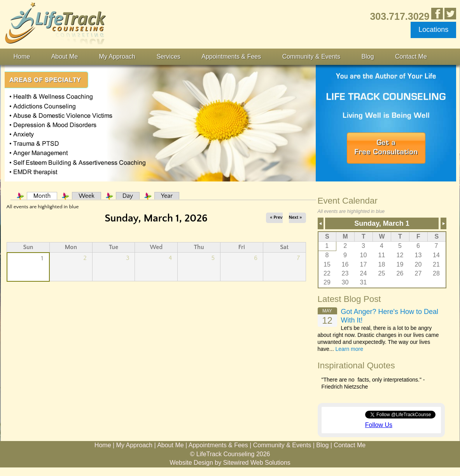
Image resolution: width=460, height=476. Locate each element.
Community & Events (311, 57)
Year (167, 196)
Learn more (349, 349)
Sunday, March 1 (382, 223)
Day (128, 196)
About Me (65, 57)
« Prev (276, 217)
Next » (296, 217)
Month (45, 196)
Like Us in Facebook (437, 14)
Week (87, 196)
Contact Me (411, 57)
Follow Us (379, 425)
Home (22, 57)
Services (168, 57)
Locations (433, 30)
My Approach (117, 57)
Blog (368, 57)
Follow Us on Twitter (450, 14)
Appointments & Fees (231, 57)
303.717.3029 (400, 16)
